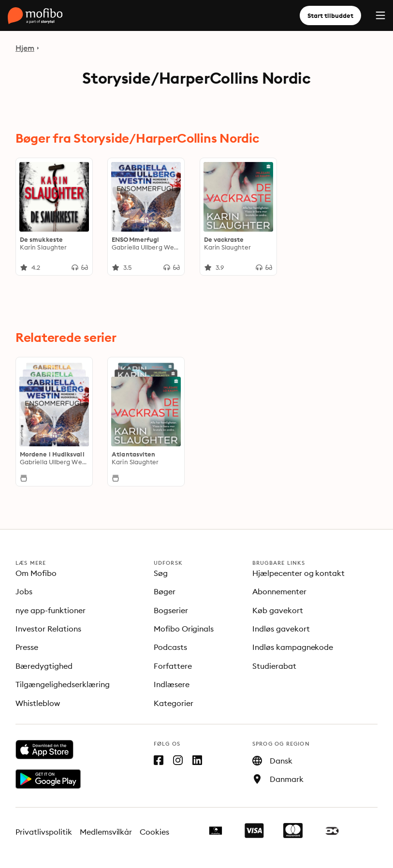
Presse (27, 647)
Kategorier (174, 703)
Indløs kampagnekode (293, 647)
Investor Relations (48, 629)
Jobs (24, 591)
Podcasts (170, 647)
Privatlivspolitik (44, 832)
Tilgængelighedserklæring (63, 684)
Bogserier (171, 610)
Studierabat (274, 666)
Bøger (165, 591)
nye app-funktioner (51, 610)
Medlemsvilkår (106, 832)
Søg (161, 573)
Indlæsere (172, 684)
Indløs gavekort (281, 629)
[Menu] (380, 15)
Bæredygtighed (44, 666)
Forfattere (173, 666)
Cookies (154, 832)
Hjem (25, 48)
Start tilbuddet (330, 15)
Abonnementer (279, 591)
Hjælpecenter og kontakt (299, 573)
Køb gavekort (278, 610)
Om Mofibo (36, 573)
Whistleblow (38, 703)
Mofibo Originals (184, 629)
